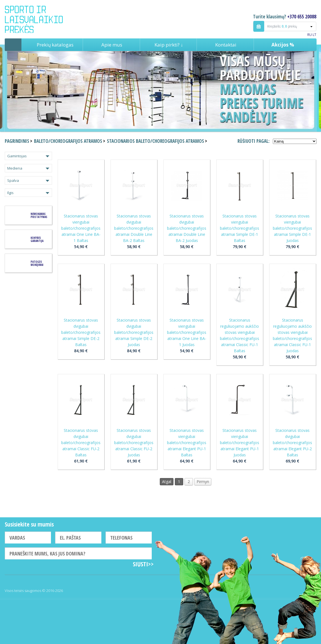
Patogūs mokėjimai (37, 263)
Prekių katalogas (55, 45)
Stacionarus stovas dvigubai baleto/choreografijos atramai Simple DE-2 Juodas (134, 332)
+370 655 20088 (302, 17)
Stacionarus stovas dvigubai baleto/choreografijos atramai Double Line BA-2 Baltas (134, 228)
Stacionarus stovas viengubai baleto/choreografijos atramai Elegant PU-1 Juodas (240, 443)
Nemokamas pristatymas (39, 215)
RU (310, 35)
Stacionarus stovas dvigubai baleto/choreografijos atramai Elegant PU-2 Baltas (292, 443)
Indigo (39, 19)
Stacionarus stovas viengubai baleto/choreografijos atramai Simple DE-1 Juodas (292, 228)
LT (314, 35)
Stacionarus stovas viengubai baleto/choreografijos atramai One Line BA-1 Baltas (81, 228)
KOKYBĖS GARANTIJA (37, 239)
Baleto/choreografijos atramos (68, 141)
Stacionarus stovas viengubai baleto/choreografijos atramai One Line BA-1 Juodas (187, 332)
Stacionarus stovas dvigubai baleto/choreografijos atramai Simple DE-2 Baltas (81, 332)
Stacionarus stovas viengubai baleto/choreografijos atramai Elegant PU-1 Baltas (187, 443)
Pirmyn (203, 482)
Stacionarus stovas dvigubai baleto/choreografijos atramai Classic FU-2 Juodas (134, 443)
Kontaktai (226, 45)
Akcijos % (283, 45)
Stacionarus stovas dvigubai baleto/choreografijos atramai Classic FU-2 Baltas (81, 443)
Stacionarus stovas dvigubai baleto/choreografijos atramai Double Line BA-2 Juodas (187, 228)
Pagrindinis (13, 45)
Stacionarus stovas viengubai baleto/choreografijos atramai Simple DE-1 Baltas (240, 228)
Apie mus (112, 45)
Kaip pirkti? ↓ (169, 45)
